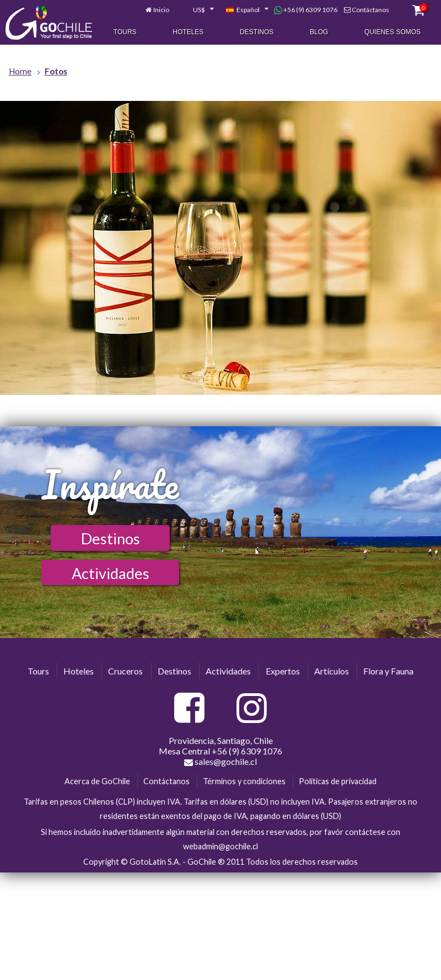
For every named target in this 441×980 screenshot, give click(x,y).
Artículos (332, 671)
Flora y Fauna (388, 671)
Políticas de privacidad (338, 781)
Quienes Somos (392, 33)
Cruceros (125, 671)
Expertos (283, 671)
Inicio (161, 10)
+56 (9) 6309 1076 (306, 10)
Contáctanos (370, 10)
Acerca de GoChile (97, 781)
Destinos (257, 33)
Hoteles (188, 33)
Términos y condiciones (244, 781)
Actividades (111, 573)
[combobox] (197, 10)
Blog (319, 33)
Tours (125, 33)
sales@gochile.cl (220, 762)
